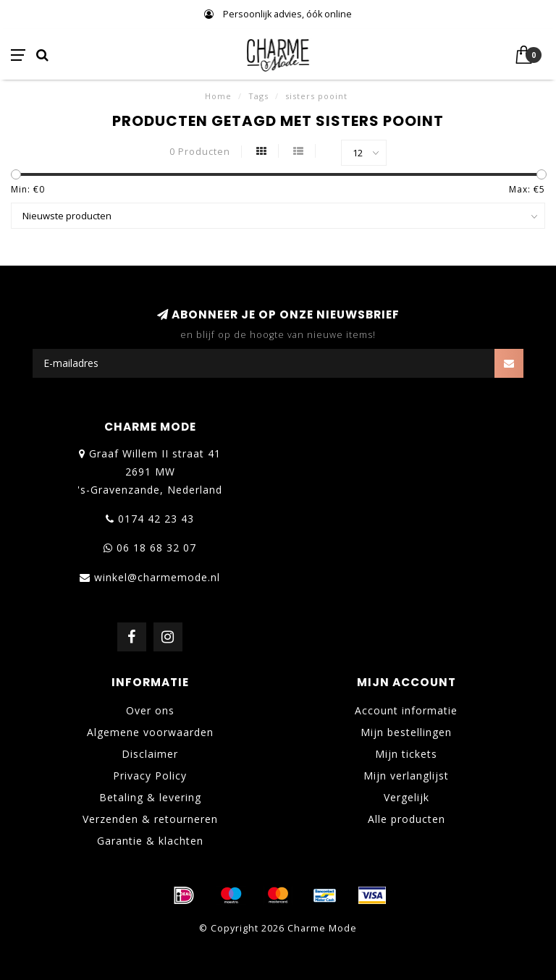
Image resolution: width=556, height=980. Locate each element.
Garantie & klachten (150, 841)
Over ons (150, 710)
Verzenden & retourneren (150, 819)
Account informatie (406, 710)
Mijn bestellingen (406, 732)
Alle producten (407, 819)
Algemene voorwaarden (150, 732)
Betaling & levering (150, 797)
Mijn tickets (406, 754)
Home (218, 96)
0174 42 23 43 (156, 519)
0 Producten (200, 152)
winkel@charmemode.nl (157, 577)
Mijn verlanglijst (406, 776)
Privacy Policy (150, 776)
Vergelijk (407, 797)
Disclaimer (150, 754)
